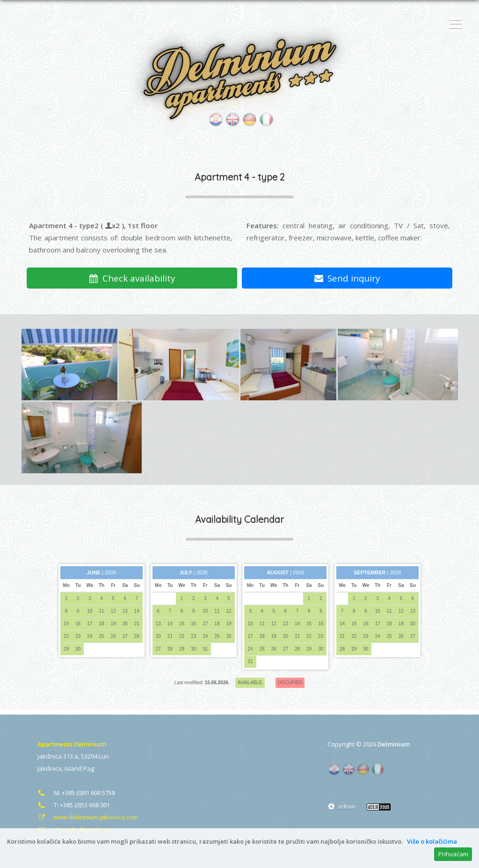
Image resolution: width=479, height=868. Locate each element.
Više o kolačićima (432, 841)
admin (341, 806)
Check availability (132, 278)
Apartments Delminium (72, 744)
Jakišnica (50, 768)
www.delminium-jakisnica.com (96, 817)
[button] (453, 24)
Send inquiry (347, 278)
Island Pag (79, 768)
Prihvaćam (453, 854)
